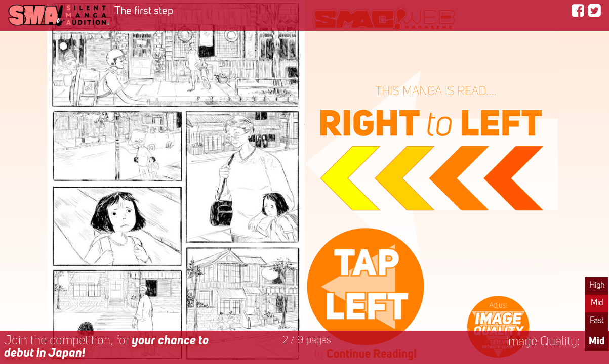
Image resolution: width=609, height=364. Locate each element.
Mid (597, 303)
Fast (597, 321)
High (597, 286)
